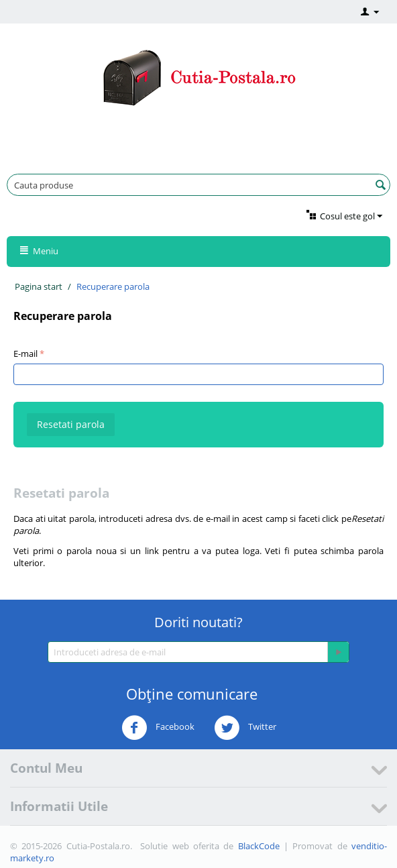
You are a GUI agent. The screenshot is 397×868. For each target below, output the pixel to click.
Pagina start (39, 286)
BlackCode (259, 846)
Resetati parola (71, 424)
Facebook (158, 728)
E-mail (25, 354)
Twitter (245, 728)
